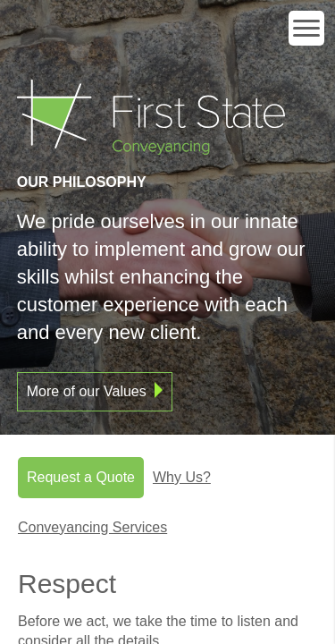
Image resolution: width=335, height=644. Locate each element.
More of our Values (87, 391)
